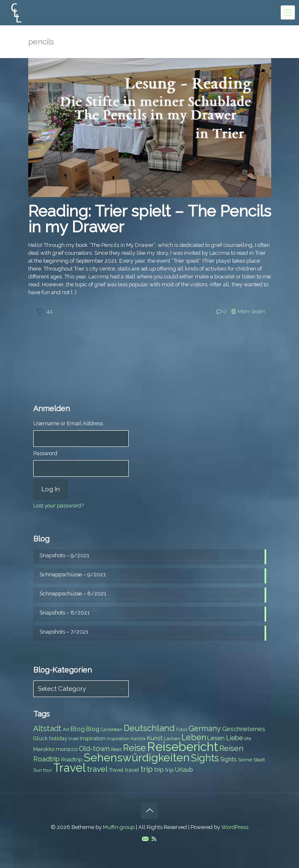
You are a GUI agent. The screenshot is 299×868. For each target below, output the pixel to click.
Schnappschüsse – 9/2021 (73, 574)
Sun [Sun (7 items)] (38, 770)
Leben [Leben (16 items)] (194, 738)
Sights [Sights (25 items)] (205, 758)
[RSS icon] (154, 839)
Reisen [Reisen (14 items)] (231, 748)
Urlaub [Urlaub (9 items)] (184, 770)
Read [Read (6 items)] (116, 749)
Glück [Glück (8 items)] (40, 738)
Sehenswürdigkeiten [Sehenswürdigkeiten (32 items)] (137, 757)
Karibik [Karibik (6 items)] (138, 739)
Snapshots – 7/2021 (64, 632)
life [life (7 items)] (248, 739)
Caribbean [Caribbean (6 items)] (112, 729)
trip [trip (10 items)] (159, 770)
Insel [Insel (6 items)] (74, 739)
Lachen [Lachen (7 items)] (172, 739)
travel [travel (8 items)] (132, 770)
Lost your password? (58, 506)
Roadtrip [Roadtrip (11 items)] (47, 759)
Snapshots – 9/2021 (64, 555)
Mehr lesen (251, 311)
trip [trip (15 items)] (147, 769)
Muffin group (119, 827)
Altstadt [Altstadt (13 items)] (47, 728)
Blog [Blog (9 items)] (93, 729)
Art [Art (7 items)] (66, 729)
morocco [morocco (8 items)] (67, 749)
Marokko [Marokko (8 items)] (44, 749)
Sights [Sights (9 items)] (228, 759)
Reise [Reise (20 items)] (134, 748)
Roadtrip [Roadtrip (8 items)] (72, 759)
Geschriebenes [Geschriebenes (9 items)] (244, 729)
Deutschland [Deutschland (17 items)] (149, 728)
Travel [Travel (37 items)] (69, 768)
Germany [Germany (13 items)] (205, 728)
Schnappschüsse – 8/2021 (73, 594)
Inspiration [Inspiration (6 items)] (118, 739)
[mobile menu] (288, 12)
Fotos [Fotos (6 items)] (182, 729)
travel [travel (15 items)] (97, 769)
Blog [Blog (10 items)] (78, 729)
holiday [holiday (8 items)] (58, 738)
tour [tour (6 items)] (48, 770)
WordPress (235, 827)
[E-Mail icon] (145, 839)
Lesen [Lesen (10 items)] (216, 738)
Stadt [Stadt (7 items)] (259, 760)
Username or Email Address (68, 423)
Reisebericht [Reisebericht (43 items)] (183, 747)
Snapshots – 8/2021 (65, 613)
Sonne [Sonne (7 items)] (245, 760)
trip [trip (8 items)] (169, 770)
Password (45, 453)
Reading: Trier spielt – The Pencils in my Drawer (150, 219)
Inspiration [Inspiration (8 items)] (93, 738)
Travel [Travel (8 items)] (116, 770)
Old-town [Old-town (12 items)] (94, 749)
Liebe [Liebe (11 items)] (234, 738)
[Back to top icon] (149, 810)
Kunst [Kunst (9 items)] (155, 738)
